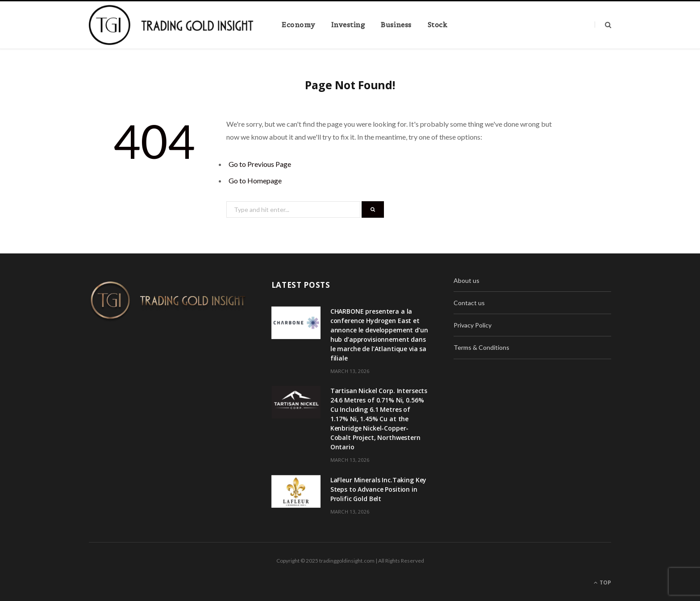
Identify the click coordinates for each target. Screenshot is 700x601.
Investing (348, 25)
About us (467, 280)
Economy (298, 25)
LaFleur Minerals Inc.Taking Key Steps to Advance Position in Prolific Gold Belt (379, 489)
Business (396, 25)
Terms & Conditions (481, 347)
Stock (438, 25)
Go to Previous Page (260, 164)
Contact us (469, 303)
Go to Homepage (255, 180)
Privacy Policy (473, 325)
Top (602, 582)
